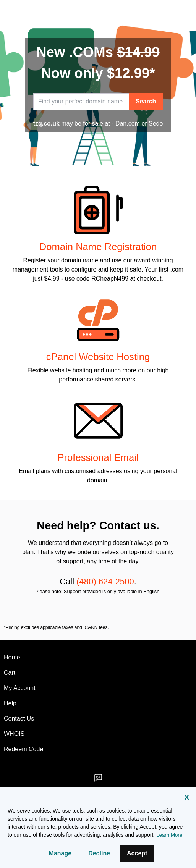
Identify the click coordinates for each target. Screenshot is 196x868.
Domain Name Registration (98, 247)
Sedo (156, 124)
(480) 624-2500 (105, 581)
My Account (20, 688)
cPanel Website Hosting (98, 357)
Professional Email (98, 457)
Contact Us (19, 718)
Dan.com (128, 124)
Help (10, 703)
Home (12, 657)
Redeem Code (23, 749)
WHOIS (14, 734)
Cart (10, 673)
